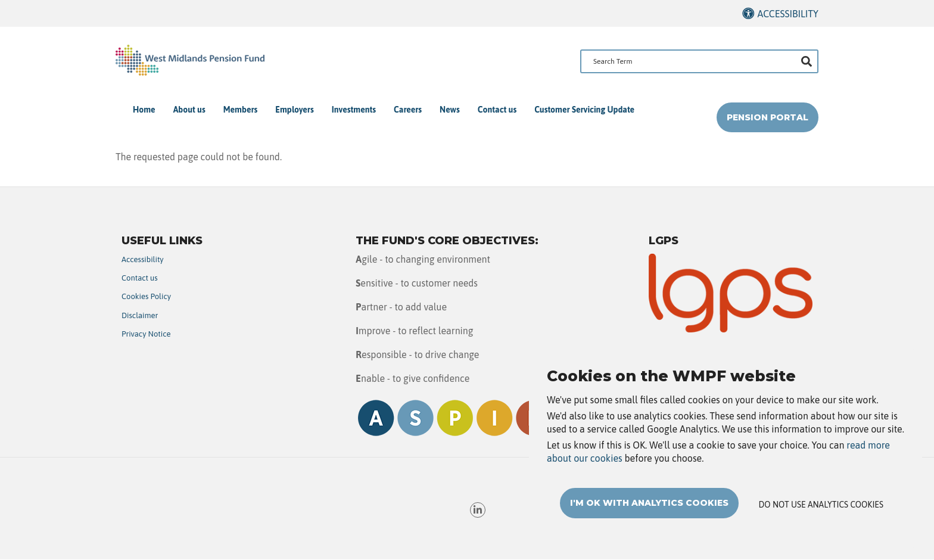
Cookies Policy (146, 296)
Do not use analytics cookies (821, 511)
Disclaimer (140, 315)
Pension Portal (768, 117)
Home (144, 110)
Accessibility (788, 14)
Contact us (497, 110)
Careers (408, 110)
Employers (294, 110)
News (450, 110)
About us (189, 110)
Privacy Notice (146, 334)
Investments (354, 110)
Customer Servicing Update (584, 110)
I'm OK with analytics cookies (649, 509)
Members (241, 110)
